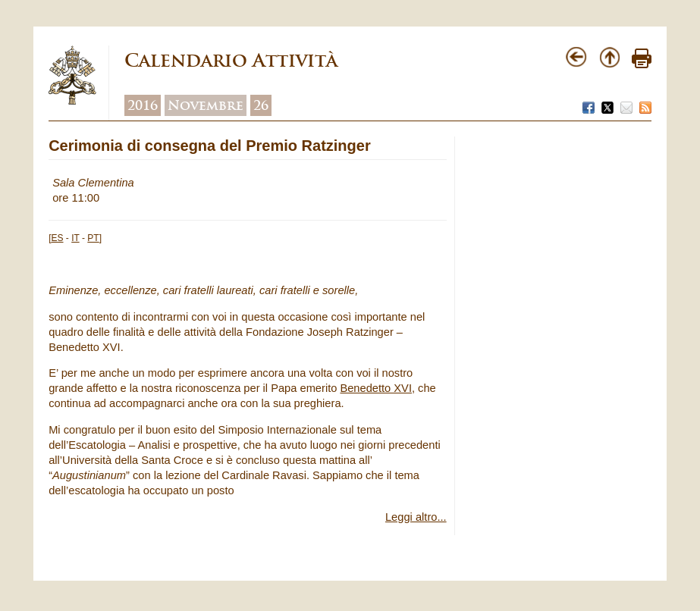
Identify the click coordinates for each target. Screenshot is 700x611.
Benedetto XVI (376, 388)
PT (93, 238)
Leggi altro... (416, 517)
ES (58, 238)
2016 (143, 105)
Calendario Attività (231, 60)
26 (261, 105)
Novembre (206, 105)
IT (75, 238)
